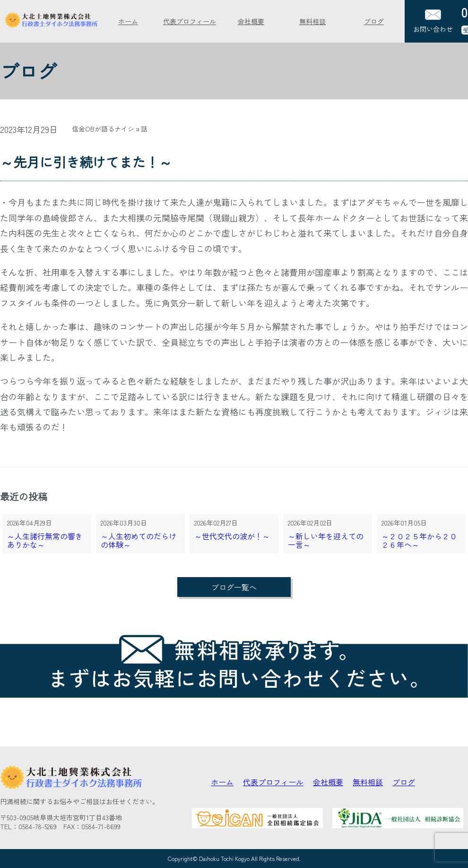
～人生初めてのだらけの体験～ (139, 541)
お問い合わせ (433, 22)
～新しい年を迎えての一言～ (326, 541)
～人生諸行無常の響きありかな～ (45, 541)
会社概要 (251, 21)
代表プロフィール (190, 21)
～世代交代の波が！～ (232, 537)
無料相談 (312, 21)
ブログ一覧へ (234, 587)
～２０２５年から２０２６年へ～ (419, 541)
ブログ (374, 21)
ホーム (128, 21)
